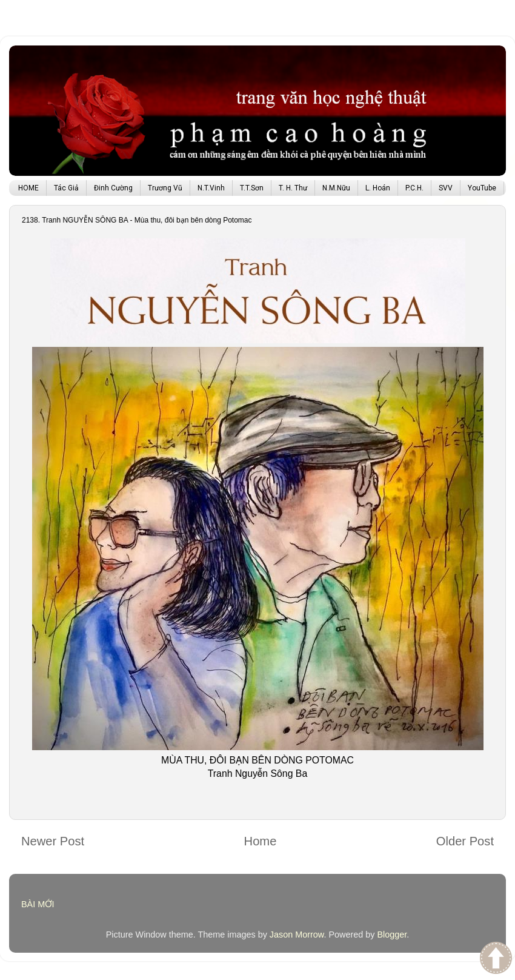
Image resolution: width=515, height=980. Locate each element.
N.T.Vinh (211, 188)
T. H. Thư (293, 188)
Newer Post (53, 841)
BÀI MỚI (38, 904)
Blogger (392, 935)
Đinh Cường (113, 188)
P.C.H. (414, 188)
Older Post (465, 841)
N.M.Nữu (336, 188)
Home (261, 841)
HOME (28, 188)
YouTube (482, 188)
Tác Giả (66, 188)
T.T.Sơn (252, 188)
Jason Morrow (297, 935)
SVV (446, 188)
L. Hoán (378, 188)
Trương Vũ (165, 188)
